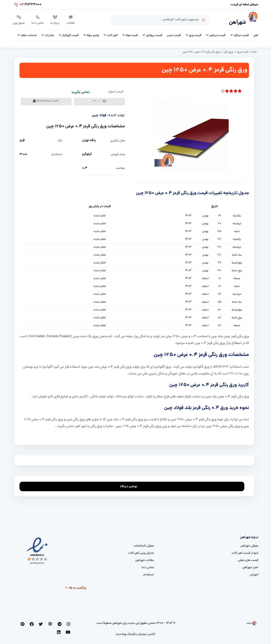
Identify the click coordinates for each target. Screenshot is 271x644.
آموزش (254, 572)
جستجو (204, 19)
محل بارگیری (118, 138)
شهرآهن (236, 20)
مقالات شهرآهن (145, 558)
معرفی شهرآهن (249, 544)
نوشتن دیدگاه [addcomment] (131, 483)
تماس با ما (38, 19)
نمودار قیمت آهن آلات (245, 551)
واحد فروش (118, 152)
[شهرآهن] (252, 19)
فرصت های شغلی (248, 558)
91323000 (27, 5)
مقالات (71, 19)
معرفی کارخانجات (144, 544)
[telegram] (62, 622)
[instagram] (69, 622)
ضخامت (120, 166)
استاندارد (57, 152)
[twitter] (48, 622)
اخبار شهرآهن (250, 565)
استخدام (149, 572)
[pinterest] (34, 622)
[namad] (37, 548)
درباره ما (56, 19)
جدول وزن (19, 19)
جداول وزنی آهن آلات (141, 551)
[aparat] (55, 622)
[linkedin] (21, 622)
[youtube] (27, 622)
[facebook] (41, 622)
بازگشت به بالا (76, 586)
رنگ (60, 138)
